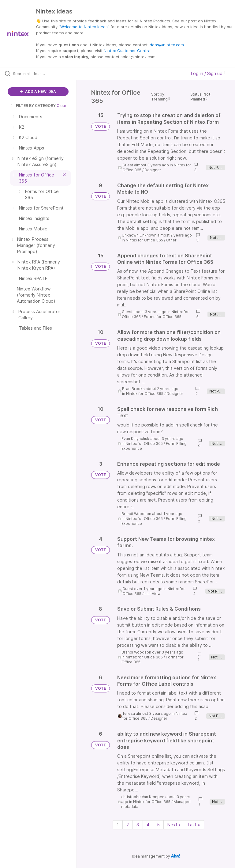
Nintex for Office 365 (144, 240)
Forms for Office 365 (163, 317)
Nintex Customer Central (128, 51)
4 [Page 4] (148, 825)
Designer (153, 170)
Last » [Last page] (194, 825)
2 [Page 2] (128, 825)
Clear (62, 106)
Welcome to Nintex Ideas (84, 27)
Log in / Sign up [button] (208, 73)
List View (153, 594)
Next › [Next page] (174, 825)
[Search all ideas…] (41, 74)
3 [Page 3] (138, 825)
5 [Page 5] (158, 825)
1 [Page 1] (118, 825)
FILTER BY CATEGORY (33, 106)
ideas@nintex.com (166, 45)
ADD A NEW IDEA (38, 91)
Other (171, 240)
